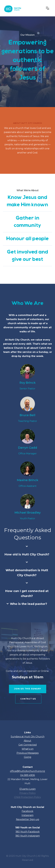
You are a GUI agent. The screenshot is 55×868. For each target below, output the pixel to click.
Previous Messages (28, 753)
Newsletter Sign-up (28, 819)
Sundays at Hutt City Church (28, 737)
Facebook (27, 811)
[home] (12, 8)
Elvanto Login (28, 789)
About (27, 741)
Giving (28, 757)
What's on (28, 749)
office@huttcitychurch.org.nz (27, 771)
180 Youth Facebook (28, 832)
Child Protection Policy (27, 797)
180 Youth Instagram (28, 836)
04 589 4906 (27, 775)
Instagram (27, 815)
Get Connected (28, 745)
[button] (48, 8)
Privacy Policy (28, 793)
